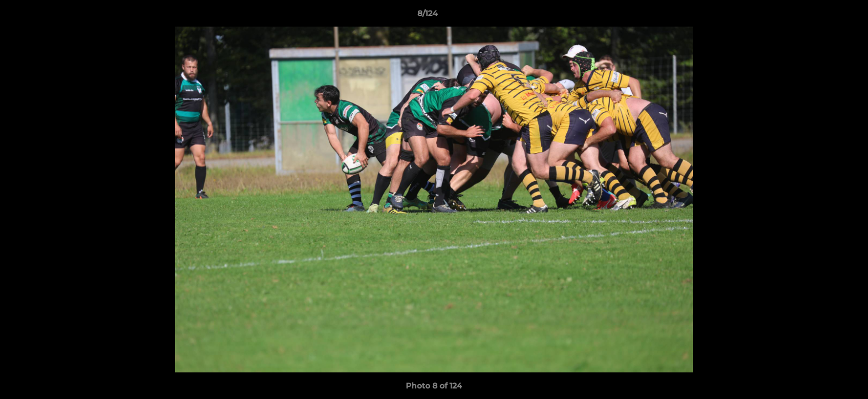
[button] (821, 16)
